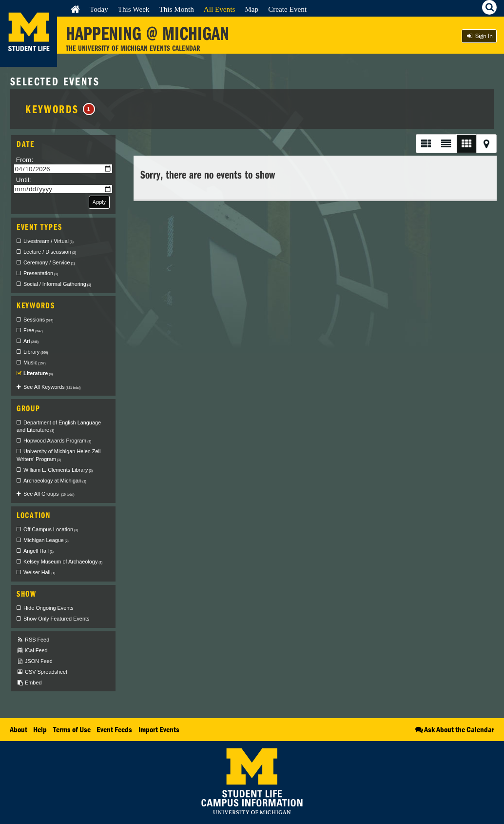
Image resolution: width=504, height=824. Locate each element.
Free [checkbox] (33, 330)
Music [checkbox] (35, 362)
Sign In (479, 36)
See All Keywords (52, 387)
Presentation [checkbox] (41, 273)
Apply (99, 202)
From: (25, 160)
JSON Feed (35, 661)
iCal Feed (32, 651)
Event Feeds (114, 729)
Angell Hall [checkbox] (39, 551)
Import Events (159, 729)
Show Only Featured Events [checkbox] (56, 619)
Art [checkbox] (31, 341)
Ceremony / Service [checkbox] (49, 262)
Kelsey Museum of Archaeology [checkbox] (63, 562)
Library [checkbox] (36, 352)
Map (252, 9)
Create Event (287, 9)
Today (99, 9)
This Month (176, 9)
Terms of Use (72, 729)
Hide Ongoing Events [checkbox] (48, 608)
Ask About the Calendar (454, 729)
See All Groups (49, 494)
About (19, 729)
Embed (29, 683)
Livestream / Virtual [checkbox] (48, 241)
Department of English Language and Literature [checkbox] (59, 426)
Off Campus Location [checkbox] (51, 529)
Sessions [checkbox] (38, 320)
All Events (220, 9)
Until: (24, 180)
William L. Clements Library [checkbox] (58, 470)
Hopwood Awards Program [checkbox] (57, 441)
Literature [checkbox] (38, 373)
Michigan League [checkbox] (46, 540)
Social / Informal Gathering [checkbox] (57, 284)
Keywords (60, 109)
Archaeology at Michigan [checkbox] (55, 481)
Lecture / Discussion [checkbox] (50, 252)
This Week (134, 9)
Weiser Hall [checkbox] (39, 572)
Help (40, 729)
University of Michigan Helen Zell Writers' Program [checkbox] (58, 455)
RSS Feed (33, 640)
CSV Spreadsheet (42, 672)
